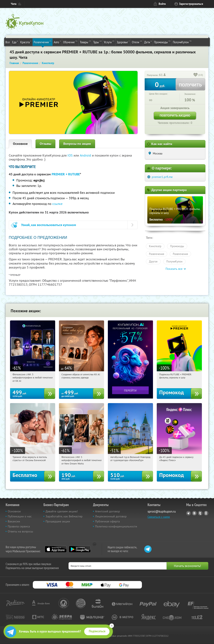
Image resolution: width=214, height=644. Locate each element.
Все (8, 42)
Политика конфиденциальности (116, 526)
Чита (14, 4)
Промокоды (162, 42)
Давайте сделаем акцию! (62, 511)
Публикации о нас (20, 516)
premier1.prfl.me (162, 177)
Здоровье (123, 42)
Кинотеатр (155, 246)
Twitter (200, 513)
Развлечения (43, 42)
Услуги (109, 42)
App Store (56, 549)
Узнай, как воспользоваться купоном (49, 225)
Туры (97, 42)
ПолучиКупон (182, 42)
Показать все (174, 269)
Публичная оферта (107, 521)
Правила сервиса (19, 526)
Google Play (80, 549)
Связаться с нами (159, 517)
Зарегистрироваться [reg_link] (191, 4)
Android (86, 155)
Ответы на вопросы (20, 531)
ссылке (57, 204)
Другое (153, 261)
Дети (148, 42)
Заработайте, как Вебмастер (64, 516)
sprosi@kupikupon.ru (162, 511)
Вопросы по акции (77, 144)
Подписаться (97, 631)
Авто (57, 42)
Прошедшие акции (58, 521)
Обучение (70, 42)
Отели (137, 42)
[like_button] (196, 75)
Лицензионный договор (111, 516)
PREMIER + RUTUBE (66, 174)
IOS (71, 155)
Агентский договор (108, 511)
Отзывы (45, 144)
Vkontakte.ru (194, 513)
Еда (15, 42)
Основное (20, 144)
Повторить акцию (175, 115)
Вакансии (14, 521)
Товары (85, 42)
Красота (26, 42)
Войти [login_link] (162, 4)
